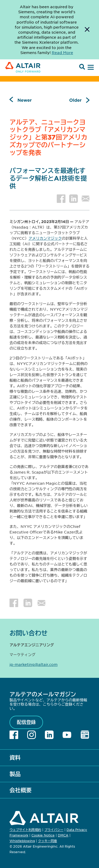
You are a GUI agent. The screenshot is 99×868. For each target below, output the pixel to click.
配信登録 (26, 722)
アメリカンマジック (45, 238)
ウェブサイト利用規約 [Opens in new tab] (25, 830)
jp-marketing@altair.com (34, 664)
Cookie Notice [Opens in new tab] (43, 835)
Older (75, 100)
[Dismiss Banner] (87, 30)
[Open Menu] (90, 68)
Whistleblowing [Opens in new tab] (22, 841)
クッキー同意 (48, 841)
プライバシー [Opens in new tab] (54, 830)
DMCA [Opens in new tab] (63, 835)
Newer (25, 100)
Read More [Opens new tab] (62, 52)
